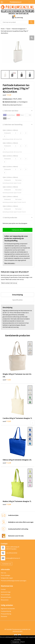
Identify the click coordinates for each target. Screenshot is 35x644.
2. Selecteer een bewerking (13, 124)
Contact (3, 589)
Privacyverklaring (6, 614)
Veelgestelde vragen (7, 578)
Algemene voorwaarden (8, 609)
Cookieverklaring (6, 611)
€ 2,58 (7, 463)
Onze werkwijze (5, 595)
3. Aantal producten (10, 217)
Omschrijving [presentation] (17, 295)
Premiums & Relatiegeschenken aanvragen (14, 581)
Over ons (3, 573)
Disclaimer (4, 616)
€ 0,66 (7, 504)
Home (3, 29)
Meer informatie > (10, 263)
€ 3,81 (7, 380)
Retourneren (5, 600)
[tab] (17, 295)
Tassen (8, 29)
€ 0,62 (7, 421)
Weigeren (23, 642)
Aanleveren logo (6, 592)
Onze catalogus (5, 575)
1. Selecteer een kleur (10, 111)
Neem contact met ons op (9, 283)
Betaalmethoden (6, 597)
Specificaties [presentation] (17, 300)
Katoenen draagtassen (19, 29)
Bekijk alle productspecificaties (12, 105)
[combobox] (15, 22)
